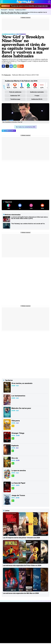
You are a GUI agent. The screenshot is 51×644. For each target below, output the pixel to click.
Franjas (37, 96)
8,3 (13, 438)
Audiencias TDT (15, 96)
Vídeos (25, 629)
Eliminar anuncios (26, 18)
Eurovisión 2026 (26, 637)
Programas (26, 635)
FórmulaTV (4, 10)
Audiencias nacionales (37, 92)
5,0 (13, 426)
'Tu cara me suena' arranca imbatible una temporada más (24, 6)
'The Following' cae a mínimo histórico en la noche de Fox (28, 224)
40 (22, 66)
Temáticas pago (15, 99)
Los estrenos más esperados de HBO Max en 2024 (21, 593)
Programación (26, 626)
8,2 (13, 501)
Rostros (25, 642)
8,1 (13, 451)
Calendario (26, 617)
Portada (25, 610)
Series (25, 616)
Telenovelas (25, 640)
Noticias (11, 10)
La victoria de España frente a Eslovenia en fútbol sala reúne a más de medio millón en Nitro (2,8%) (29, 218)
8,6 (13, 488)
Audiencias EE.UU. (37, 99)
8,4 (13, 463)
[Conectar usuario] (49, 2)
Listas (25, 619)
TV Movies (25, 621)
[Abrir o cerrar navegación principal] (2, 2)
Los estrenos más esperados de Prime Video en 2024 (22, 565)
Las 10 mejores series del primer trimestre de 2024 (21, 538)
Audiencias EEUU (20, 10)
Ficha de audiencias (15, 92)
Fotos (25, 632)
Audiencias (26, 623)
